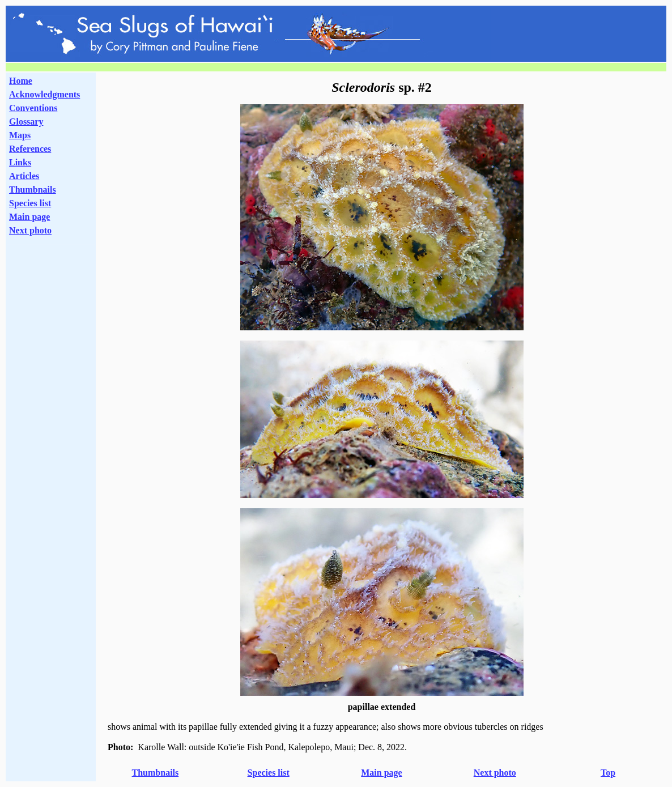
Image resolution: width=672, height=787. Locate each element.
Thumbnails (33, 190)
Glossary (26, 122)
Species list (30, 203)
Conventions (33, 108)
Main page (29, 217)
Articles (24, 176)
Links (20, 162)
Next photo (495, 773)
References (30, 149)
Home (21, 81)
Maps (20, 135)
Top (608, 773)
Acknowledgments (44, 94)
